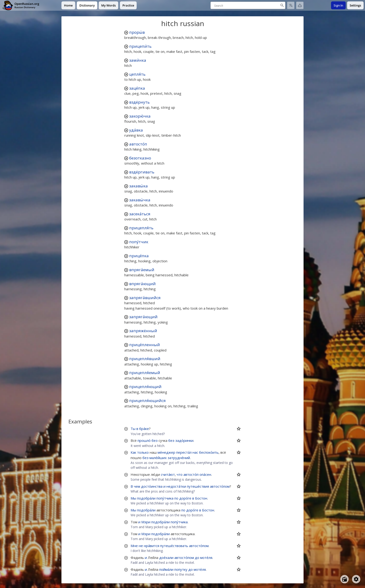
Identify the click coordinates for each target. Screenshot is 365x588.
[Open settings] (356, 579)
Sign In (338, 5)
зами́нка (138, 60)
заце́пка (137, 88)
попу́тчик (139, 242)
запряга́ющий (143, 317)
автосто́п (138, 144)
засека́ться (140, 214)
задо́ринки (184, 440)
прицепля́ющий (145, 387)
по (176, 498)
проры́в (137, 32)
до (197, 558)
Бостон (201, 498)
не (141, 546)
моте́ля (206, 558)
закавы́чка (140, 200)
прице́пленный (145, 345)
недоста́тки (176, 486)
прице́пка (139, 256)
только (143, 452)
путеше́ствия (198, 486)
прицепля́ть (141, 228)
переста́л (184, 452)
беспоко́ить (209, 452)
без (155, 440)
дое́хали (166, 558)
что (180, 474)
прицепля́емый (145, 373)
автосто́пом (220, 486)
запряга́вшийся (145, 298)
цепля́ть (137, 74)
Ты (133, 429)
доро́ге (185, 498)
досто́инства (152, 486)
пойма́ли (166, 569)
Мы (133, 498)
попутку (181, 569)
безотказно (140, 158)
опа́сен (205, 474)
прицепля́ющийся (147, 400)
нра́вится (152, 546)
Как (133, 452)
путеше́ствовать (174, 546)
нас (195, 452)
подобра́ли (146, 498)
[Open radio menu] (345, 579)
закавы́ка (139, 186)
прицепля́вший (145, 359)
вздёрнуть (139, 102)
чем (137, 486)
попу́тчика (165, 498)
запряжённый (143, 331)
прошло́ (144, 440)
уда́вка (136, 130)
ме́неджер (166, 452)
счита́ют (168, 474)
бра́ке (144, 429)
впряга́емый (142, 270)
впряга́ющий (142, 284)
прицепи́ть (140, 46)
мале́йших (158, 458)
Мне (134, 546)
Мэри (146, 522)
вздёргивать (142, 172)
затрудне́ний (179, 458)
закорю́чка (140, 116)
